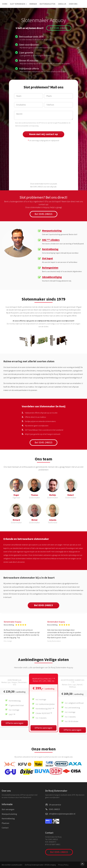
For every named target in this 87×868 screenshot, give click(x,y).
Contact (6, 12)
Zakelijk (62, 4)
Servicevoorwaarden (22, 126)
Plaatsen (5, 823)
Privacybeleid (62, 123)
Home (5, 4)
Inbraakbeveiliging (52, 277)
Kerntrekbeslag (50, 249)
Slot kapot (47, 258)
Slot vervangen (18, 4)
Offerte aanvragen (14, 723)
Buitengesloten (47, 4)
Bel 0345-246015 (59, 28)
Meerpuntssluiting (52, 231)
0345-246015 (54, 809)
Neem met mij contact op (43, 134)
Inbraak (33, 4)
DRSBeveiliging (50, 865)
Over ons (73, 4)
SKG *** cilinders (51, 240)
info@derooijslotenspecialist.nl (62, 814)
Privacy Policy (63, 865)
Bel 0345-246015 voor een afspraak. (44, 187)
